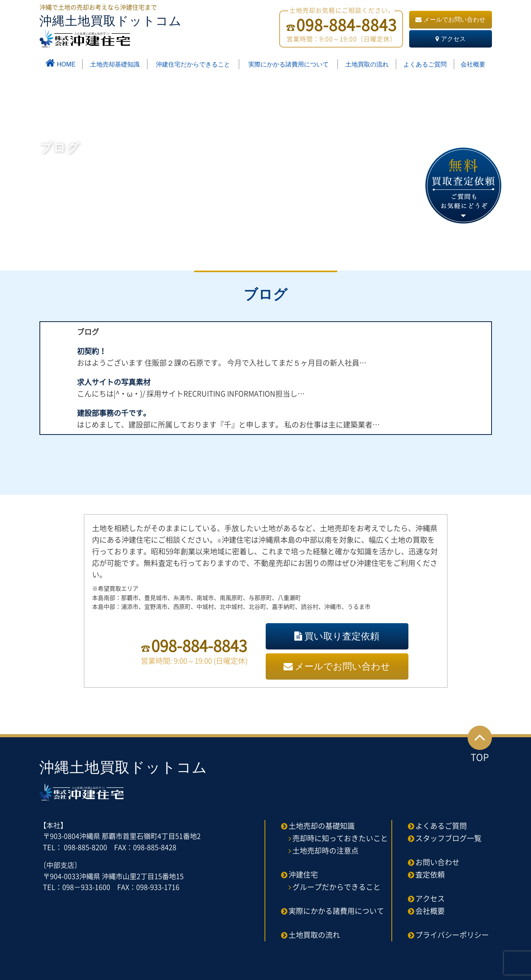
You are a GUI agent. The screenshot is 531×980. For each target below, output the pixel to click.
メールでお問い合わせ (450, 20)
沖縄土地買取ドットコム (111, 31)
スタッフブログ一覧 (448, 838)
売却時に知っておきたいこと (340, 838)
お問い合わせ (437, 862)
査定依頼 (430, 874)
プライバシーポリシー (452, 935)
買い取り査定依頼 (337, 636)
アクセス (451, 39)
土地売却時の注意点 (325, 850)
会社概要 (473, 64)
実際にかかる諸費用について (289, 64)
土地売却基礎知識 (115, 64)
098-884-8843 (199, 645)
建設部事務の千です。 (114, 413)
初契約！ (92, 351)
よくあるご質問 (425, 64)
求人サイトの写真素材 (114, 382)
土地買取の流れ (367, 64)
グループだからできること (336, 887)
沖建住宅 (303, 874)
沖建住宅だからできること (193, 64)
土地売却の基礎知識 (322, 826)
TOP (480, 745)
